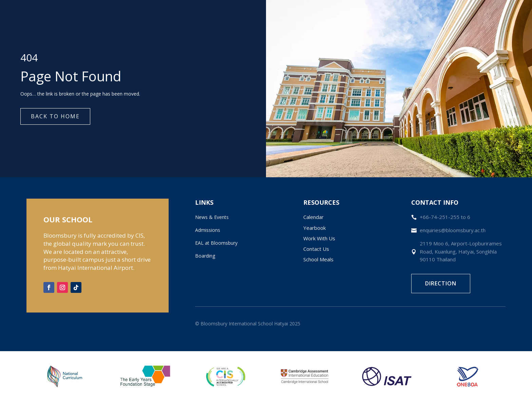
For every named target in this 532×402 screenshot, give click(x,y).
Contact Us (316, 249)
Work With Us (319, 238)
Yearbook (315, 228)
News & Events (212, 217)
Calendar (313, 217)
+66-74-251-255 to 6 (445, 217)
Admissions (208, 230)
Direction (441, 283)
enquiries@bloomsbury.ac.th (453, 230)
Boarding (205, 256)
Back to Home (55, 116)
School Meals (318, 259)
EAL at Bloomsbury (216, 243)
